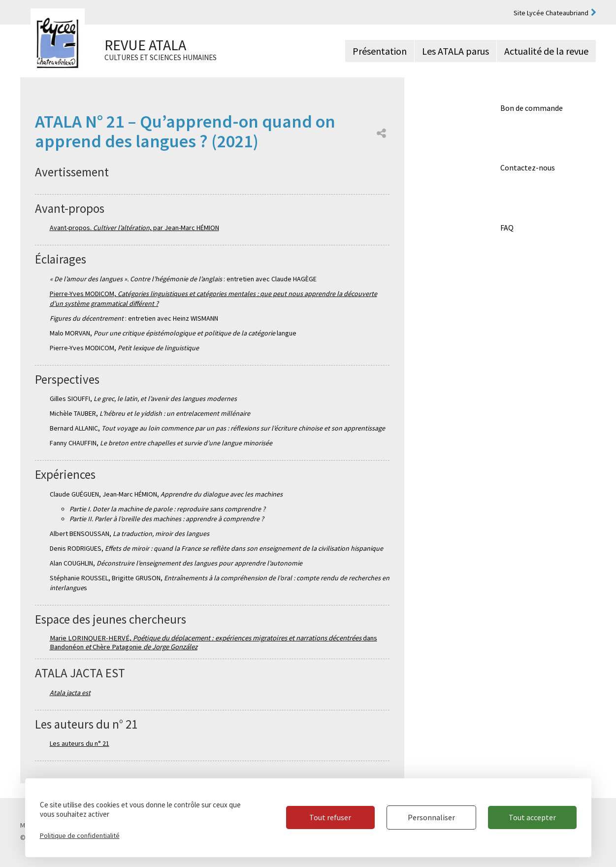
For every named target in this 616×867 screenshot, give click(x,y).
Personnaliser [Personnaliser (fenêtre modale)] (431, 817)
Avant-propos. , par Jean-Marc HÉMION (134, 228)
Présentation (380, 51)
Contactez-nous (528, 167)
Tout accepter (532, 817)
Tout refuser (329, 817)
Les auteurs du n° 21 (80, 743)
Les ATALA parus (455, 51)
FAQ (507, 228)
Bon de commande (532, 108)
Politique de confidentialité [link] (80, 835)
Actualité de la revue (546, 51)
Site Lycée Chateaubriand (551, 13)
